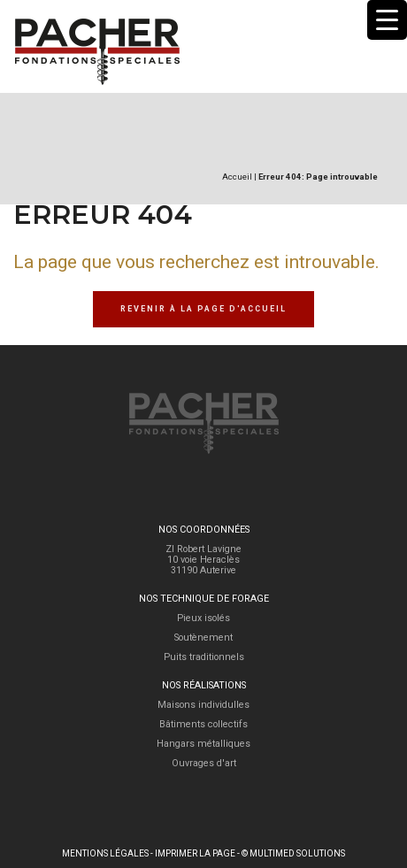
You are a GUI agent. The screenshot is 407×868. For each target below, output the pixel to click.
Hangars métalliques (203, 744)
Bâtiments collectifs (203, 724)
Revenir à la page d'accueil (203, 309)
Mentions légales (105, 853)
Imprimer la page (195, 853)
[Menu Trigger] (387, 20)
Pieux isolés (203, 618)
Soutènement (203, 638)
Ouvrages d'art (204, 763)
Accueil (237, 177)
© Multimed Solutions (293, 853)
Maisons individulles (203, 705)
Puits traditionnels (204, 657)
